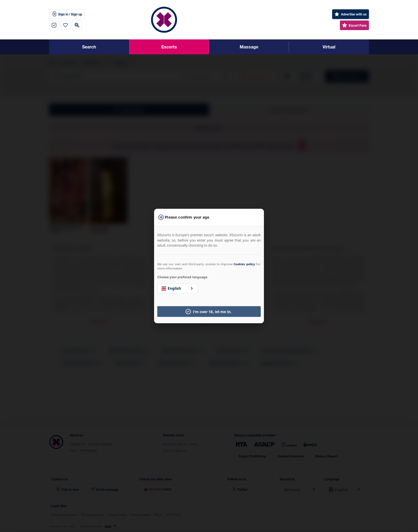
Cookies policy (244, 264)
